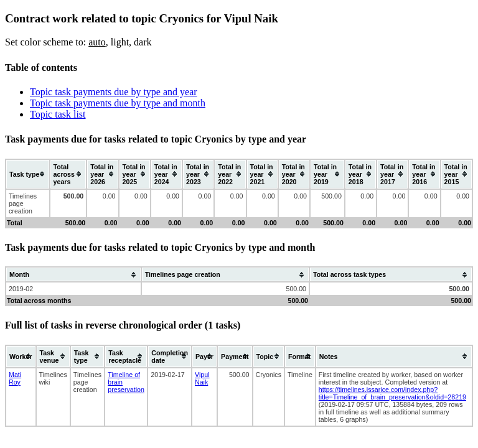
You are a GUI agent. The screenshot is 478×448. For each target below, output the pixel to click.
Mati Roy (15, 378)
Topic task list (58, 114)
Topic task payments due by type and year (114, 92)
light (120, 42)
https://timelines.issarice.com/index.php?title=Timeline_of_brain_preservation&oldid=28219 (392, 393)
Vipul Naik (202, 378)
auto (97, 42)
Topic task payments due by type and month (118, 103)
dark (143, 42)
